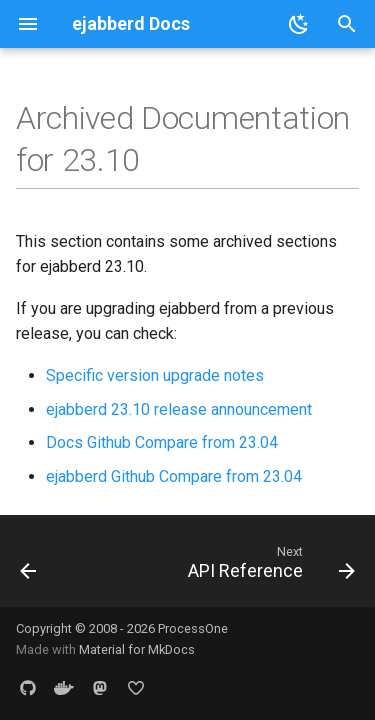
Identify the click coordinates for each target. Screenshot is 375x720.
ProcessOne (193, 628)
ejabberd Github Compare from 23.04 (174, 476)
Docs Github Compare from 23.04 (162, 442)
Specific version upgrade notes (155, 375)
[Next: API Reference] (269, 567)
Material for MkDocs (137, 649)
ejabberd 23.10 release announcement (179, 409)
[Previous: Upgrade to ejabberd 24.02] (28, 567)
